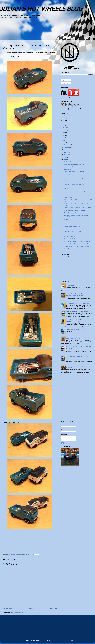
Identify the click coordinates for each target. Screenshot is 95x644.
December (67, 145)
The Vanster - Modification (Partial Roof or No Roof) (78, 195)
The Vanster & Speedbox (71, 197)
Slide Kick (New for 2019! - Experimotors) (78, 312)
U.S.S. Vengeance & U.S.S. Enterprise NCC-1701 (77, 241)
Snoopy (66, 219)
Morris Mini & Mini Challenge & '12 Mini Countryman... (78, 244)
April (65, 254)
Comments (65, 83)
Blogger (71, 640)
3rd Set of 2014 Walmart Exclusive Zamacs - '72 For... (78, 208)
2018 (64, 133)
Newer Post (7, 609)
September (67, 152)
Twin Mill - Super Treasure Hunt (72, 234)
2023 (64, 120)
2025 (64, 116)
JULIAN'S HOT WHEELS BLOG (41, 9)
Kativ (60, 640)
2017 (64, 135)
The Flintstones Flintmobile (71, 224)
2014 (64, 143)
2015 (64, 140)
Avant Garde (67, 169)
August (66, 155)
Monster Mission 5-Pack (70, 182)
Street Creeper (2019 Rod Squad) (76, 329)
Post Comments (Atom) (17, 613)
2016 (64, 138)
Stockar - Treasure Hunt (71, 236)
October (67, 150)
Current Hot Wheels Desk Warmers (74, 164)
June (65, 160)
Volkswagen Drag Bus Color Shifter (74, 172)
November (67, 147)
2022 (64, 123)
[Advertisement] (44, 30)
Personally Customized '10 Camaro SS (74, 210)
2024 (64, 118)
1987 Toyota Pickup (69, 162)
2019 (64, 130)
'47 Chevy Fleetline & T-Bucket (72, 227)
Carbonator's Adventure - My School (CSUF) (76, 229)
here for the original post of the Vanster (26, 58)
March (66, 257)
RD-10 (65, 222)
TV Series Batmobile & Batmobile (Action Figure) (77, 246)
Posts (64, 80)
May (65, 252)
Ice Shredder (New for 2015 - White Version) (79, 303)
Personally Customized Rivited (72, 167)
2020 (64, 128)
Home (30, 609)
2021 (64, 125)
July (65, 157)
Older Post (53, 609)
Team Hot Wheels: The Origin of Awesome (75, 239)
